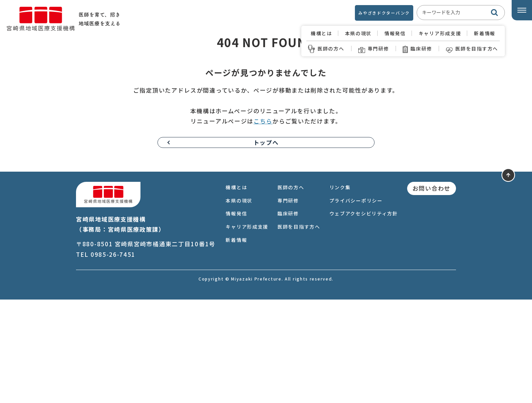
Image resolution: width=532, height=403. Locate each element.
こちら (263, 225)
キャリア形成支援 (440, 33)
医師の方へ (326, 49)
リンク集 (340, 291)
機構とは (321, 33)
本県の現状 (358, 33)
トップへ (266, 246)
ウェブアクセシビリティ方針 (364, 317)
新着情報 (485, 33)
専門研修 (374, 49)
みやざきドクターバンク (384, 13)
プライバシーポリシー (356, 304)
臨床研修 (417, 49)
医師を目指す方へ (472, 49)
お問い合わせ (432, 292)
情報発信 (395, 33)
